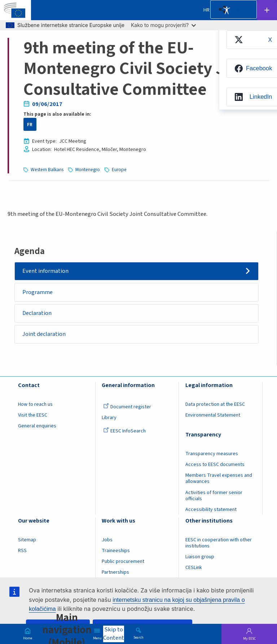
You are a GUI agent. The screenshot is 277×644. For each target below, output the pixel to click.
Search (138, 637)
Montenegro (88, 170)
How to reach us (35, 404)
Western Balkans (47, 170)
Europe (119, 170)
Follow (267, 10)
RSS (22, 551)
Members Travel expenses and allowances (219, 478)
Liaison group (200, 557)
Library (109, 418)
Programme (38, 292)
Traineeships (116, 551)
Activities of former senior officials (214, 496)
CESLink (194, 568)
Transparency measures (212, 454)
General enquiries (37, 426)
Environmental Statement (213, 415)
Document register (127, 407)
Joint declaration (44, 334)
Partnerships (115, 572)
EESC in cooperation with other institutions (219, 543)
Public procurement (123, 561)
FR (30, 125)
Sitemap (27, 540)
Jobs (107, 540)
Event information (45, 271)
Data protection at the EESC (215, 404)
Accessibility (227, 10)
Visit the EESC (33, 415)
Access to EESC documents (215, 465)
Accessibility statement (211, 510)
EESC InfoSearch (124, 431)
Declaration (37, 313)
